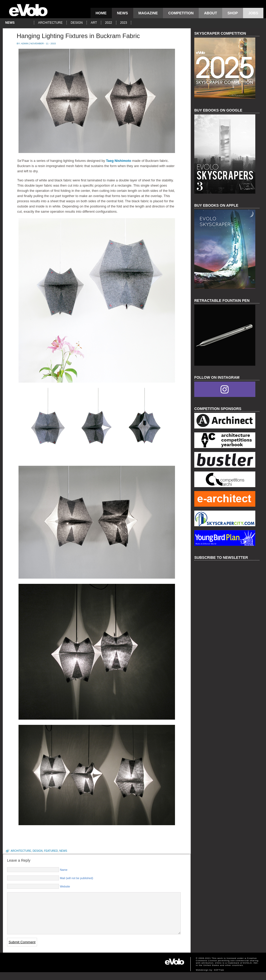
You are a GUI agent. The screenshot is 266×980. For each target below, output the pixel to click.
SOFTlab (219, 978)
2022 (109, 23)
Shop (233, 13)
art (94, 23)
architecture (50, 23)
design (77, 23)
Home (101, 13)
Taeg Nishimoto (119, 161)
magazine (148, 13)
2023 (124, 23)
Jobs (253, 13)
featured (51, 851)
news (123, 13)
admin (25, 44)
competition (181, 13)
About (210, 13)
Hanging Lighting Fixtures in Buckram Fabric (78, 36)
